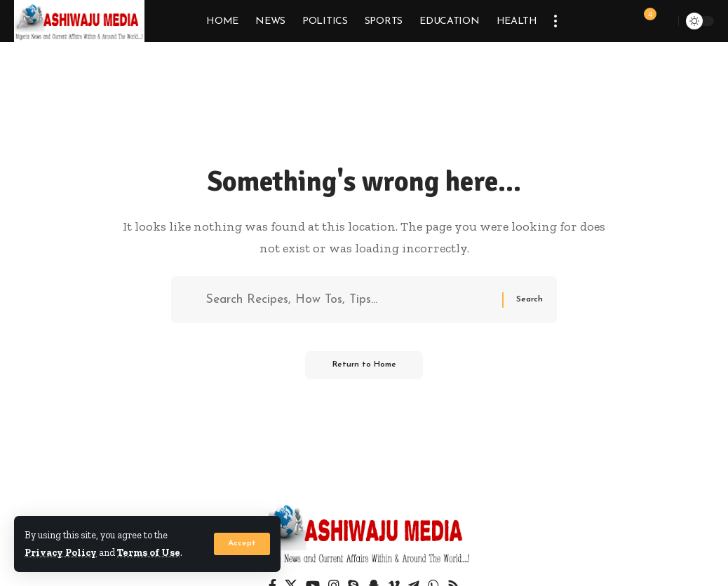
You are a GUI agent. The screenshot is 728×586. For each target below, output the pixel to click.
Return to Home (364, 367)
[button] (242, 545)
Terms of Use (150, 553)
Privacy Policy (61, 553)
